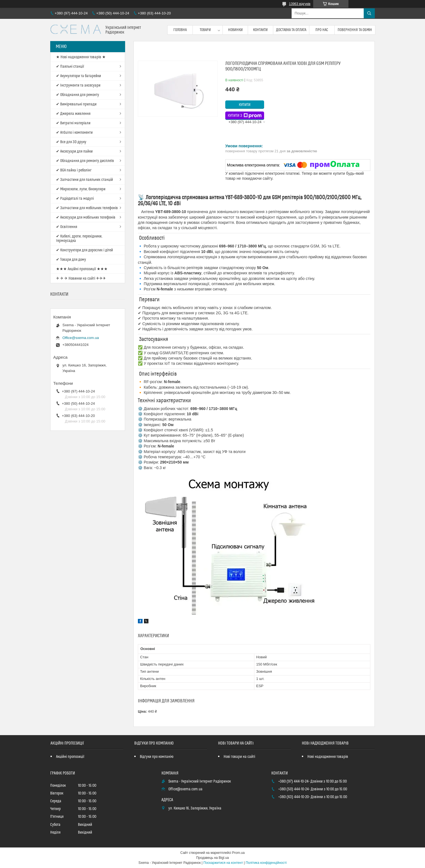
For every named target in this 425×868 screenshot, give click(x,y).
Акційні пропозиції (70, 757)
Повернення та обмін (355, 30)
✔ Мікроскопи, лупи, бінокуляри (81, 189)
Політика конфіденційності (266, 863)
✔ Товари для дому (71, 260)
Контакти (260, 30)
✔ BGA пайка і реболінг (74, 170)
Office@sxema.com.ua (81, 338)
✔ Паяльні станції (70, 67)
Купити (245, 105)
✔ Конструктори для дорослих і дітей (84, 250)
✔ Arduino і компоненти (74, 133)
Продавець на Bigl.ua (213, 858)
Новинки (235, 30)
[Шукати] (369, 13)
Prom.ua (238, 853)
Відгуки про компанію (157, 757)
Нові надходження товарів (328, 757)
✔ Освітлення (67, 227)
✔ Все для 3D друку (71, 142)
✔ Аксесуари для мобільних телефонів (86, 217)
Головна (180, 30)
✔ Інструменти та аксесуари (78, 85)
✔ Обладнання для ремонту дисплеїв (85, 161)
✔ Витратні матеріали (73, 123)
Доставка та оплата (291, 30)
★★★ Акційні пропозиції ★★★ (82, 269)
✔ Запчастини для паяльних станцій (84, 180)
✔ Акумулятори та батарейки (79, 76)
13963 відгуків (300, 4)
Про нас (322, 30)
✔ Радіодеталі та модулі (75, 199)
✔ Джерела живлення (73, 114)
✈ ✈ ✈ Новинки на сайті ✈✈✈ (81, 279)
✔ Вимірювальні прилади (76, 104)
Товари (205, 30)
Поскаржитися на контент (223, 863)
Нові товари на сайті (239, 757)
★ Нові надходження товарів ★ (81, 57)
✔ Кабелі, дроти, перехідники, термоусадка (79, 239)
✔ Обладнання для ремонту (78, 95)
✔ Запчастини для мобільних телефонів (87, 208)
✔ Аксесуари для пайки (74, 151)
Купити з (245, 116)
